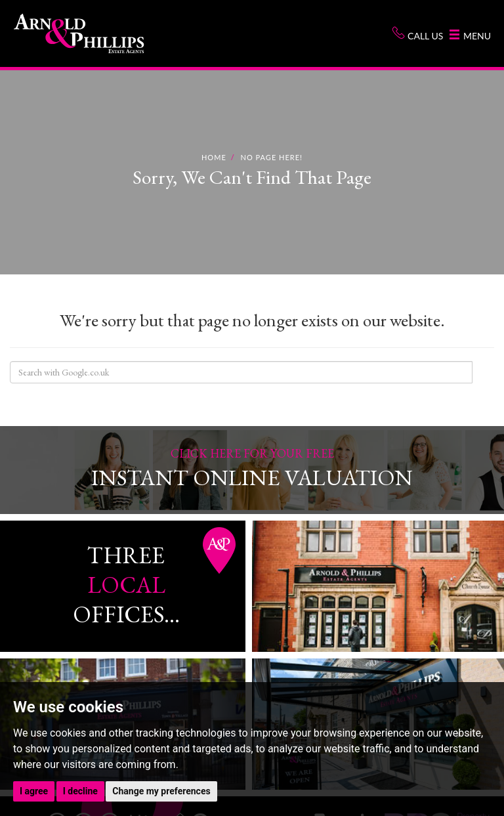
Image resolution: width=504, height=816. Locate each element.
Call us (417, 34)
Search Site (483, 372)
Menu (470, 35)
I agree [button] (34, 791)
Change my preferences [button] (161, 791)
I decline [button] (80, 791)
